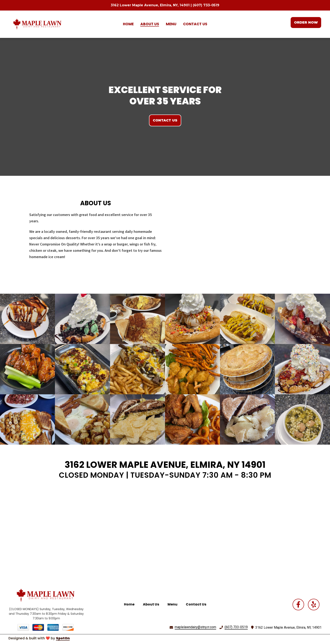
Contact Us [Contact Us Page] (195, 24)
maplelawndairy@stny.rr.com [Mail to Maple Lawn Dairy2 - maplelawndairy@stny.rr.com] (195, 627)
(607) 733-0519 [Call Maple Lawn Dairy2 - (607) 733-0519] (236, 627)
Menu (174, 604)
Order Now (306, 22)
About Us (152, 604)
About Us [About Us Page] (150, 24)
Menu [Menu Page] (171, 24)
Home (130, 604)
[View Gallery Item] (27, 319)
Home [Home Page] (128, 24)
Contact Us (197, 604)
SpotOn (63, 638)
